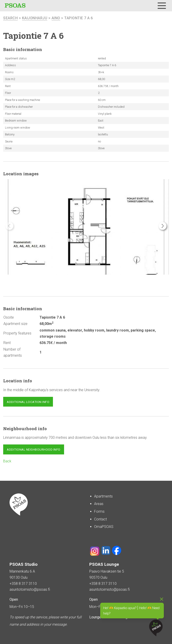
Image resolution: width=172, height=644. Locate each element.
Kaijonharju (35, 18)
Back (7, 461)
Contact (100, 519)
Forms (99, 511)
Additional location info (28, 402)
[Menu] (162, 6)
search (10, 18)
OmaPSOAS (104, 527)
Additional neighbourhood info (34, 449)
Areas (99, 504)
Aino (56, 18)
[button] (163, 226)
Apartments (103, 496)
